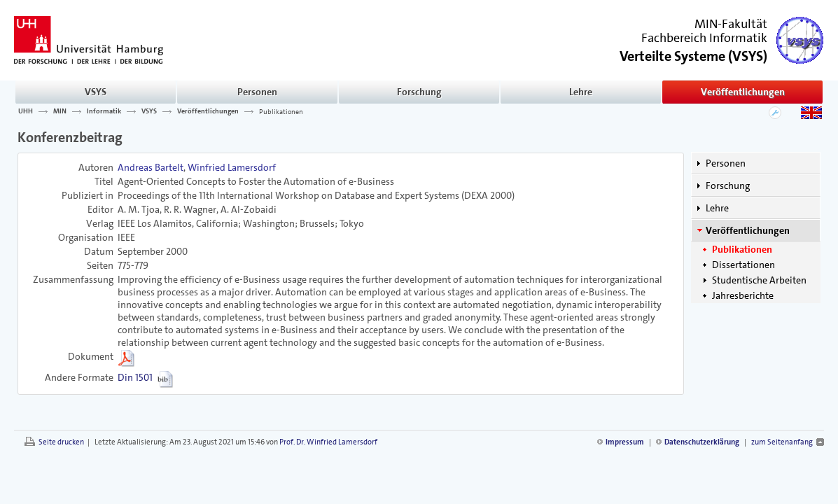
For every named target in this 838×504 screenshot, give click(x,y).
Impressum (625, 442)
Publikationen (281, 111)
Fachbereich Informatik (704, 38)
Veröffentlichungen (743, 92)
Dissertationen (743, 265)
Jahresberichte (743, 295)
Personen (257, 92)
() (693, 55)
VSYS (96, 92)
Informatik (104, 111)
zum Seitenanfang (782, 442)
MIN (60, 111)
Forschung (419, 92)
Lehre (581, 92)
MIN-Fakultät (731, 24)
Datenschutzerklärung (702, 442)
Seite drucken (61, 442)
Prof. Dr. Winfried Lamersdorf (328, 442)
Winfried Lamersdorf (232, 167)
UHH (26, 111)
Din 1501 (135, 377)
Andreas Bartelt (151, 167)
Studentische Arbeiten (759, 280)
